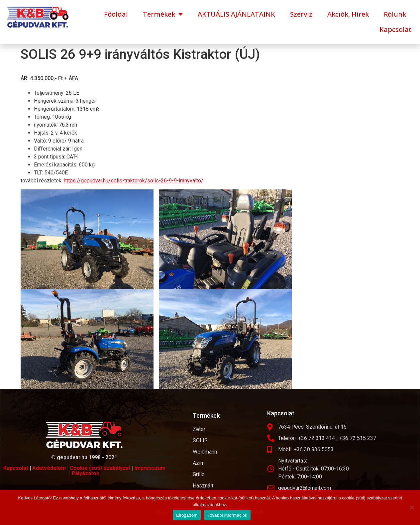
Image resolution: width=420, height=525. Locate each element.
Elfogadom (187, 515)
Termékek (163, 14)
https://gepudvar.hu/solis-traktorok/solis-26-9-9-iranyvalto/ (134, 181)
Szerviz (301, 14)
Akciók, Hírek (348, 14)
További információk (227, 515)
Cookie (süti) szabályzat (100, 468)
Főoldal (116, 14)
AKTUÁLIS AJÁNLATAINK (236, 14)
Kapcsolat (396, 29)
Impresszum (150, 468)
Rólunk (395, 14)
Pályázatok (86, 473)
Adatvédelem (49, 468)
